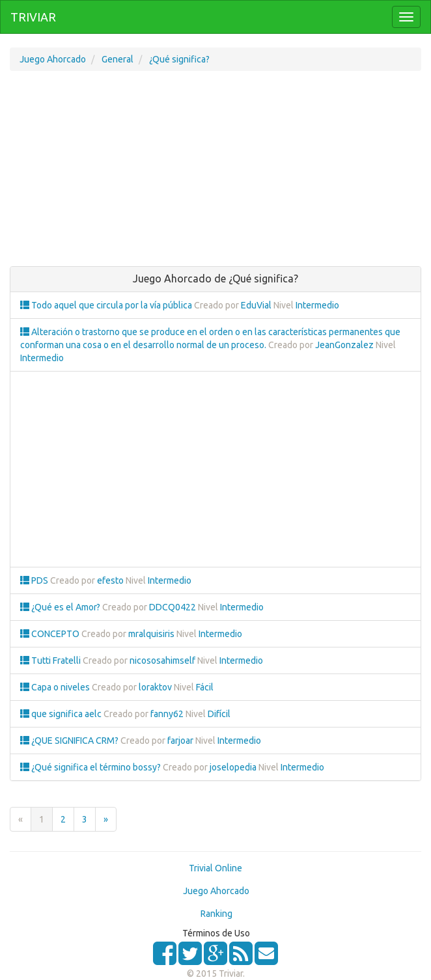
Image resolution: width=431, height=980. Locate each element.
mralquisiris (151, 634)
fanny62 (167, 714)
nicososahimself (162, 660)
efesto (110, 580)
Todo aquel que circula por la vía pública (107, 305)
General (118, 59)
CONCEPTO (51, 634)
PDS (35, 580)
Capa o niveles (56, 687)
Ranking (216, 914)
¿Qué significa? (179, 59)
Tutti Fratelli (51, 660)
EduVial (256, 305)
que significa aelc (62, 714)
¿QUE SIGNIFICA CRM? (70, 741)
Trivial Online (215, 868)
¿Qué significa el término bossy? (91, 767)
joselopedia (233, 767)
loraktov (155, 687)
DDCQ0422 (173, 607)
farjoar (180, 741)
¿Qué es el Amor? (61, 607)
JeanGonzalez (344, 345)
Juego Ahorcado (53, 59)
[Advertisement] (215, 175)
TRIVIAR (33, 17)
